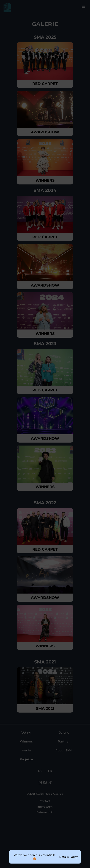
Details (64, 857)
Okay (74, 857)
